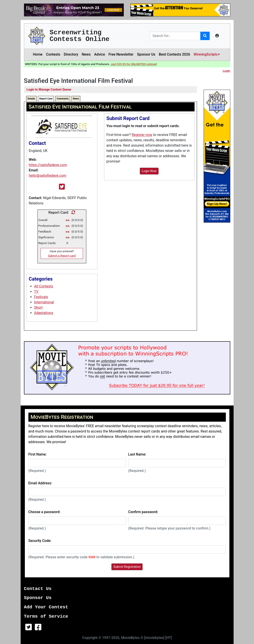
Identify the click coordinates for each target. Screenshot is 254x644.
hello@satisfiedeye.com (48, 176)
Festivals (41, 297)
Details (31, 99)
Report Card (46, 99)
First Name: (38, 454)
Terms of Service (46, 616)
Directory (71, 54)
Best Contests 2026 (174, 54)
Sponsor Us (146, 54)
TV (36, 292)
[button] (217, 36)
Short (38, 307)
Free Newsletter (121, 54)
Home (38, 54)
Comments (63, 99)
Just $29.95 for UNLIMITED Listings (133, 64)
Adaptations (44, 313)
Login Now (149, 171)
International (44, 302)
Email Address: (40, 483)
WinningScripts (207, 54)
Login (226, 71)
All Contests (44, 286)
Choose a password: (44, 512)
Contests (53, 54)
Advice (99, 54)
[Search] (175, 36)
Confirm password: (143, 512)
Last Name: (137, 454)
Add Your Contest (46, 607)
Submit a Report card (62, 256)
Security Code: (40, 541)
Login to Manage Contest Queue (49, 89)
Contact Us (38, 589)
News (86, 54)
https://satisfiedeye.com (48, 165)
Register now (142, 135)
